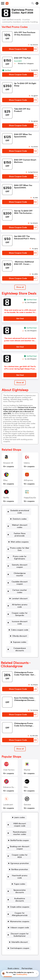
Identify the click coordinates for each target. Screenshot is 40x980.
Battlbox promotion (20, 853)
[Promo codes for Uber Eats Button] (19, 547)
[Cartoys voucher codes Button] (19, 585)
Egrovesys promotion (20, 847)
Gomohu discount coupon (20, 564)
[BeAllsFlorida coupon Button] (19, 826)
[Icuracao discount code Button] (19, 612)
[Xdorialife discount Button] (19, 919)
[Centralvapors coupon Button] (19, 925)
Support (31, 953)
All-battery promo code (20, 598)
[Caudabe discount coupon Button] (19, 578)
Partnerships (27, 945)
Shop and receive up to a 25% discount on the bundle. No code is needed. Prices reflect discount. (20, 312)
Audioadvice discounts (20, 878)
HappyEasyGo (30, 498)
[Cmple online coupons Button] (19, 884)
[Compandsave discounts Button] (19, 637)
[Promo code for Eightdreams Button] (19, 555)
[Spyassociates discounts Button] (19, 872)
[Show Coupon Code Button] (18, 49)
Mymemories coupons (20, 898)
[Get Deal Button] (20, 319)
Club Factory (9, 756)
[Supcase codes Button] (19, 631)
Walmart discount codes (20, 525)
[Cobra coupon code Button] (19, 618)
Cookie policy (22, 974)
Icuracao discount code (20, 612)
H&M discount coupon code (20, 811)
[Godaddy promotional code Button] (19, 512)
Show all (20, 735)
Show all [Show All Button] (20, 287)
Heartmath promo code (20, 859)
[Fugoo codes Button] (19, 865)
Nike (26, 773)
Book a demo (13, 945)
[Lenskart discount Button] (19, 592)
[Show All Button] (20, 735)
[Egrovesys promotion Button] (19, 847)
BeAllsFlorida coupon (20, 826)
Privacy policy (22, 966)
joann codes (20, 804)
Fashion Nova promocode (20, 532)
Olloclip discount (20, 624)
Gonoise (27, 791)
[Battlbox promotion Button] (19, 853)
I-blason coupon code (20, 904)
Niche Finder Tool (21, 948)
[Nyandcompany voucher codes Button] (19, 819)
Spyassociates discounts (20, 872)
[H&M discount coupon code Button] (19, 811)
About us (10, 953)
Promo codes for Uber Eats (20, 547)
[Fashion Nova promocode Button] (19, 532)
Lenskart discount (20, 592)
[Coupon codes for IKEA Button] (19, 841)
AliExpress (28, 480)
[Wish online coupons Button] (19, 540)
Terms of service (33, 966)
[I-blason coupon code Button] (19, 904)
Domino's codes (20, 519)
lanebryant (8, 791)
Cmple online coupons (20, 884)
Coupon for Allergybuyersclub (20, 891)
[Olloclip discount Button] (19, 624)
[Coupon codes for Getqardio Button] (19, 605)
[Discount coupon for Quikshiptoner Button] (19, 912)
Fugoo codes (20, 865)
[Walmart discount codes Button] (19, 525)
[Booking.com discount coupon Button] (19, 834)
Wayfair (27, 756)
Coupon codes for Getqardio (20, 605)
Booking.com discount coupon (20, 834)
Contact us (21, 953)
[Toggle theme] (37, 3)
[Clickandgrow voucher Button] (19, 571)
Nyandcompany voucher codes (20, 819)
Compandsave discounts (20, 637)
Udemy (27, 463)
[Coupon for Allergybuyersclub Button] (19, 891)
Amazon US (8, 463)
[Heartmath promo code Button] (19, 859)
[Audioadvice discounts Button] (19, 878)
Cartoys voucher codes (20, 585)
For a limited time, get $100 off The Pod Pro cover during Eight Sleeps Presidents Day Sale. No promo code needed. (20, 369)
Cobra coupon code (20, 618)
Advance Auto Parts (12, 773)
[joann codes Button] (19, 804)
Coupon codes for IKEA (20, 841)
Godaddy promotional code (20, 512)
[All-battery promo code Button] (19, 598)
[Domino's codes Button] (19, 519)
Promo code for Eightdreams (20, 555)
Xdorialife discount (20, 919)
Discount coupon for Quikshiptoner (20, 912)
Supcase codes (20, 631)
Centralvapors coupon (20, 925)
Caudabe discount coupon (20, 578)
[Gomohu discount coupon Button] (19, 564)
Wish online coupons (20, 540)
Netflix (6, 498)
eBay (5, 480)
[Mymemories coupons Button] (19, 898)
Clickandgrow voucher (20, 571)
